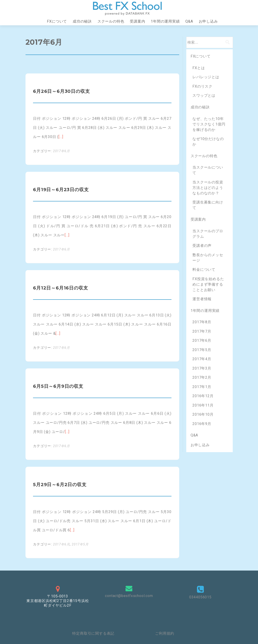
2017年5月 (80, 544)
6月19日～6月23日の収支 (61, 190)
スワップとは (204, 95)
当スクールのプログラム (208, 234)
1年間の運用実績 (165, 21)
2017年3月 (202, 368)
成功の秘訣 (82, 21)
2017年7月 (202, 331)
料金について (204, 270)
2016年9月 (202, 424)
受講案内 (137, 21)
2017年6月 (61, 151)
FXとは (199, 68)
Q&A (189, 21)
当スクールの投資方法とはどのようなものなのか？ (208, 188)
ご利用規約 (165, 633)
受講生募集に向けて (208, 205)
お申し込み (208, 21)
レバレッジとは (206, 77)
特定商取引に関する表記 (93, 633)
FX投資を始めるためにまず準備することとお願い (208, 284)
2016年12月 (203, 396)
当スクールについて (208, 170)
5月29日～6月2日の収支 (60, 485)
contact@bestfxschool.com (129, 596)
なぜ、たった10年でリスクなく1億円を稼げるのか (209, 124)
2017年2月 (202, 377)
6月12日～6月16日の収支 (60, 288)
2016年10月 (203, 414)
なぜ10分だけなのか (208, 142)
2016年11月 (203, 405)
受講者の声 (202, 246)
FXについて (57, 21)
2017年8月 (202, 322)
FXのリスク (202, 86)
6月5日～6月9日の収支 (58, 386)
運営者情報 (202, 299)
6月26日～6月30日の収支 (61, 91)
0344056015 (200, 597)
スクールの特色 (111, 21)
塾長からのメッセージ (208, 258)
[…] (61, 137)
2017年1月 (202, 387)
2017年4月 (202, 359)
